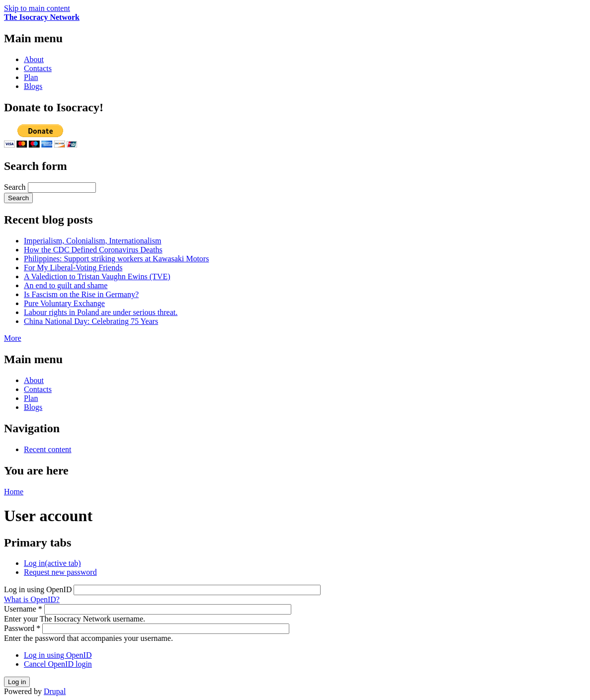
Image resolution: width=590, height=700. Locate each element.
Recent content (48, 449)
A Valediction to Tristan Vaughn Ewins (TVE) (97, 276)
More (13, 338)
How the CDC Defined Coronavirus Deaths (93, 250)
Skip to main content (37, 8)
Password (22, 628)
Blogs (33, 86)
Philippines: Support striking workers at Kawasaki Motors (116, 259)
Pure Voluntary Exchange (64, 303)
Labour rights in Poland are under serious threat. (101, 312)
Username (23, 609)
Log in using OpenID (39, 589)
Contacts (38, 68)
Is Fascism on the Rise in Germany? (81, 294)
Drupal (55, 691)
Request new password (60, 572)
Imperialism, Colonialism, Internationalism (92, 241)
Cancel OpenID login (58, 664)
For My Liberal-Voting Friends (73, 268)
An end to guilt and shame (66, 285)
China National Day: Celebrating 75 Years (91, 321)
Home (14, 492)
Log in (52, 563)
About (34, 59)
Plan (31, 77)
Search (16, 187)
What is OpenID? (32, 599)
